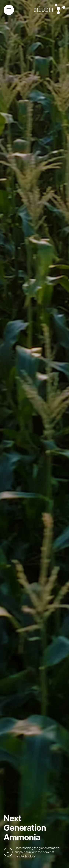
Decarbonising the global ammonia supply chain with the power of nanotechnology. (31, 852)
